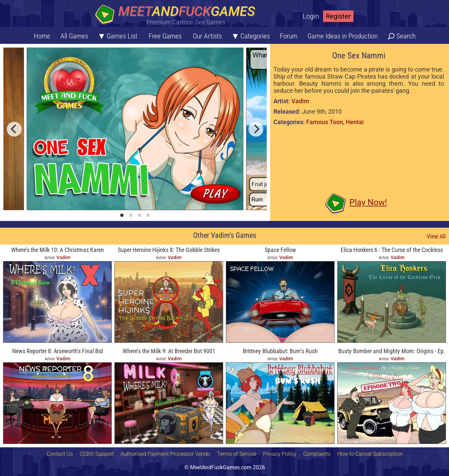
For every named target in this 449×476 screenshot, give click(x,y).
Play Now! (368, 202)
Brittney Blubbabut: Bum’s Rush (280, 351)
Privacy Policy (280, 454)
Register (338, 16)
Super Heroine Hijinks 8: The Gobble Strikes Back (169, 250)
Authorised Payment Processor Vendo (165, 454)
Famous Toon (325, 122)
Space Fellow (280, 250)
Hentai (355, 122)
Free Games (165, 36)
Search (406, 36)
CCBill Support (97, 454)
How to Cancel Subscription (370, 454)
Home (42, 36)
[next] (256, 129)
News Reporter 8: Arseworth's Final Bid (58, 351)
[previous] (14, 129)
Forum (289, 36)
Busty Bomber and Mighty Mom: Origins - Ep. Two (392, 352)
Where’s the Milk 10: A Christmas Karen (58, 250)
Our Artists (207, 36)
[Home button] (177, 15)
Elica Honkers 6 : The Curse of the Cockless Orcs (392, 250)
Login (311, 16)
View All (436, 236)
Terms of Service (237, 454)
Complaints (317, 454)
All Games (74, 36)
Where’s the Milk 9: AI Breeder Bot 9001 (169, 351)
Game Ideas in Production (343, 36)
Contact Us (60, 454)
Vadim (300, 101)
